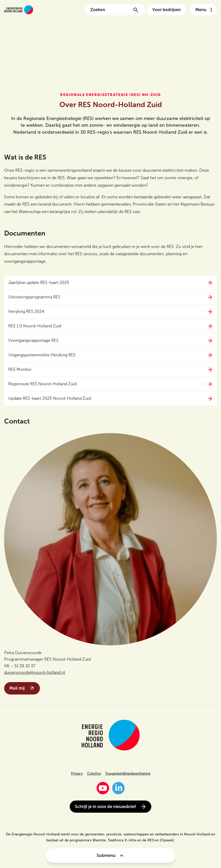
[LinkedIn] (118, 788)
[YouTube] (103, 788)
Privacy (77, 773)
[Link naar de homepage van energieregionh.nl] (19, 10)
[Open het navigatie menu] (204, 10)
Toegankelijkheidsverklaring (128, 773)
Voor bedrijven (167, 10)
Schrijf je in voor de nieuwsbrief (110, 807)
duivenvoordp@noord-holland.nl (35, 672)
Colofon (94, 773)
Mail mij (22, 688)
